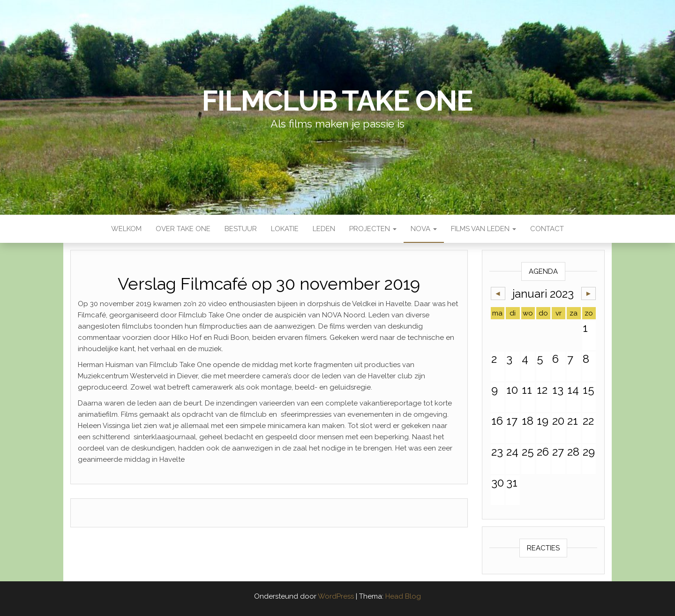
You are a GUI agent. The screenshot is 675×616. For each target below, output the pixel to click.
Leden (324, 229)
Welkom (126, 229)
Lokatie (285, 229)
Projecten (373, 229)
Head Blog (403, 596)
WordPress (336, 596)
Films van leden (484, 229)
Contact (547, 229)
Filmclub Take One (337, 101)
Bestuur (241, 229)
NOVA (424, 229)
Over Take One (183, 229)
